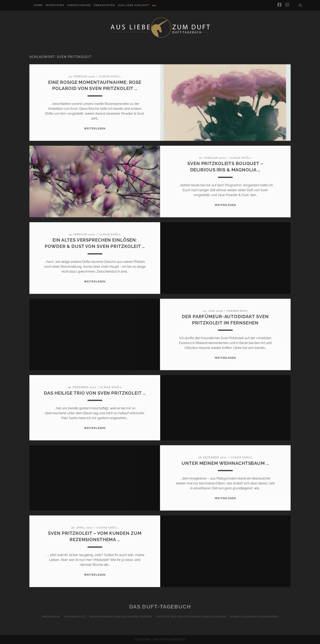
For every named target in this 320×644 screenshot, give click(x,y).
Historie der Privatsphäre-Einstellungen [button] (191, 617)
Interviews (55, 5)
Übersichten (104, 5)
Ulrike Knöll (110, 76)
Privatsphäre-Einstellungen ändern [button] (121, 617)
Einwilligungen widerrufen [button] (254, 617)
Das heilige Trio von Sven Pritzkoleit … (95, 393)
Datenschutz (75, 617)
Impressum (51, 617)
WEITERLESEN (95, 128)
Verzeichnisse (79, 5)
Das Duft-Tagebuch (160, 607)
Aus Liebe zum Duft (134, 5)
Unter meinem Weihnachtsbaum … (225, 463)
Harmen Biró (237, 311)
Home (38, 5)
